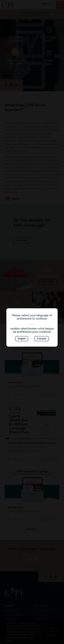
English (22, 339)
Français (42, 339)
